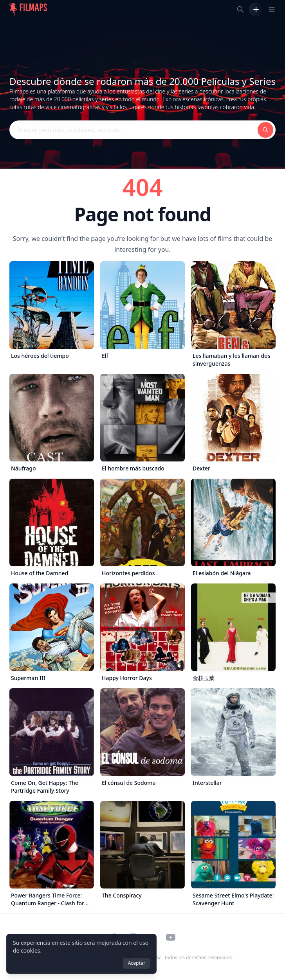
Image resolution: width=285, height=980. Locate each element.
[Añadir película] (256, 9)
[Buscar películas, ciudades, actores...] (240, 9)
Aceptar (136, 963)
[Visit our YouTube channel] (171, 937)
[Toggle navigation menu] (272, 9)
